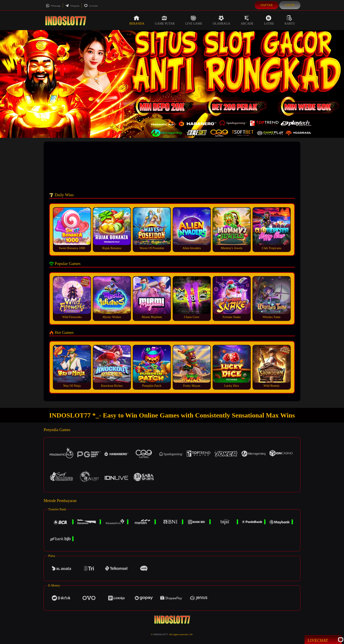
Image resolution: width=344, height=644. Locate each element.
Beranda (137, 20)
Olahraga (221, 20)
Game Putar (165, 20)
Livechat (91, 6)
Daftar (267, 5)
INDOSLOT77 (161, 634)
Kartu (290, 20)
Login (290, 5)
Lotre (269, 20)
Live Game (194, 20)
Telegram (72, 6)
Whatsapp (53, 6)
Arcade (247, 20)
